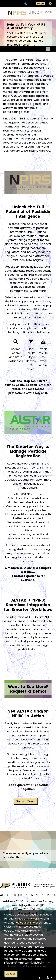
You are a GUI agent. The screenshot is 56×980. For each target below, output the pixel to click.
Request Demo (26, 801)
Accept (11, 974)
